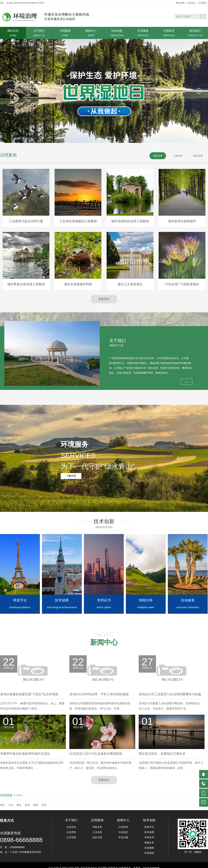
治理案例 (65, 33)
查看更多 (104, 299)
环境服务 (143, 33)
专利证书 (149, 837)
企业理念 (71, 832)
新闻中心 (91, 33)
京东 (11, 805)
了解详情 (71, 476)
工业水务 (97, 832)
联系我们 (203, 3)
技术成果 (149, 832)
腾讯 (19, 805)
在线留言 (191, 3)
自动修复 (149, 848)
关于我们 (39, 33)
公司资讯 (123, 827)
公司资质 (71, 837)
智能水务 (149, 843)
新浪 (27, 805)
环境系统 (149, 853)
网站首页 (13, 33)
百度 (44, 805)
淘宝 (2, 805)
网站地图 (180, 3)
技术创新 (117, 33)
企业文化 (71, 827)
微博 (36, 805)
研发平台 (149, 827)
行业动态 (123, 832)
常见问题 (123, 837)
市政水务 (97, 827)
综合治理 (97, 837)
